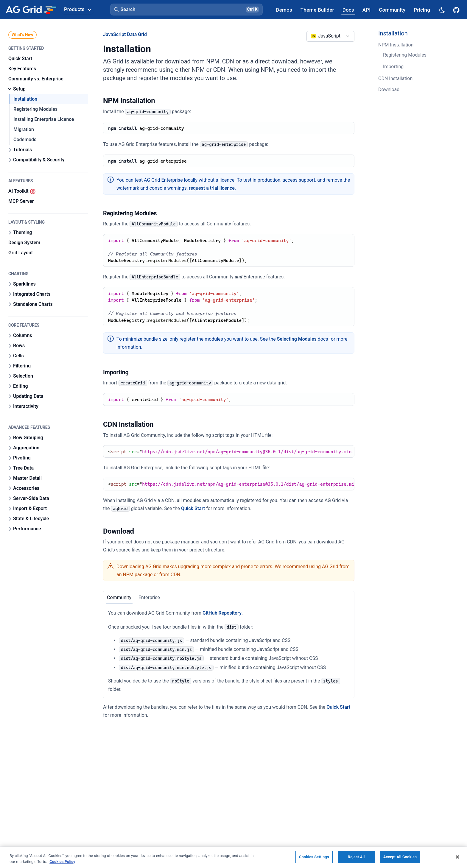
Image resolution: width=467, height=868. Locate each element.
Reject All (356, 857)
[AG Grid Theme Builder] (317, 10)
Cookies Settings (314, 857)
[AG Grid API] (366, 10)
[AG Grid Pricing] (422, 10)
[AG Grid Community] (392, 10)
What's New (22, 35)
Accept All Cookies (400, 857)
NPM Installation (396, 45)
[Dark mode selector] (442, 10)
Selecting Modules (297, 339)
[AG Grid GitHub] (457, 10)
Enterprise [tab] (149, 597)
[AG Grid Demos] (284, 10)
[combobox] (330, 36)
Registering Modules (405, 55)
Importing (393, 67)
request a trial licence (212, 188)
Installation (393, 33)
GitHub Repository (222, 613)
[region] (233, 857)
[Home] (31, 10)
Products (77, 9)
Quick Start (193, 508)
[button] (186, 10)
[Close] (457, 857)
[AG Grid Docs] (348, 10)
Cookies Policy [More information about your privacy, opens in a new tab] (62, 862)
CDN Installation (395, 78)
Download (389, 89)
